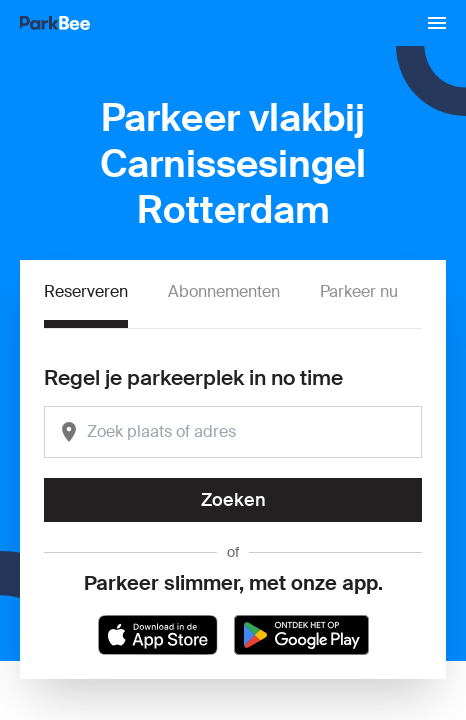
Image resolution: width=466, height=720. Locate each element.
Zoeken (233, 500)
